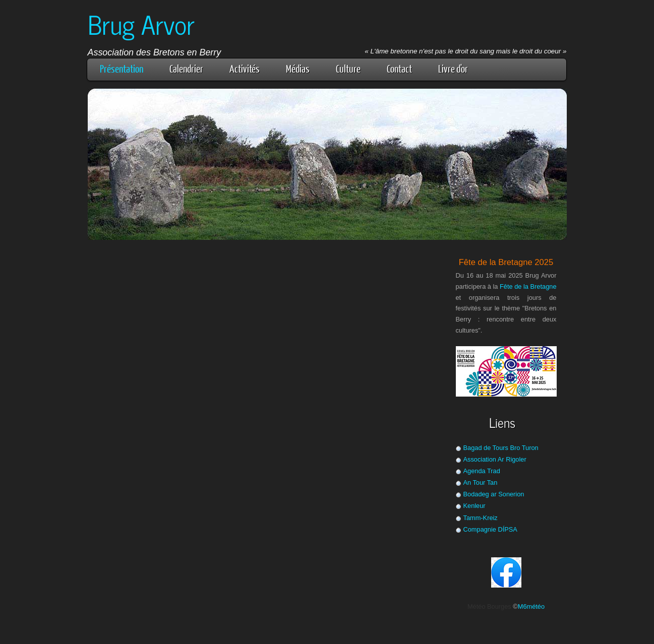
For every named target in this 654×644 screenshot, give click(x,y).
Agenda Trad (482, 471)
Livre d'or (453, 68)
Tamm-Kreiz (481, 518)
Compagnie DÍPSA (490, 529)
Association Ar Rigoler (495, 459)
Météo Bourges (489, 606)
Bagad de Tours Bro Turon (501, 448)
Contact (399, 68)
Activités (245, 68)
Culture (348, 68)
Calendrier (186, 68)
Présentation (122, 68)
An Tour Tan (481, 482)
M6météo (531, 606)
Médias (298, 68)
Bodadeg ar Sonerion (494, 494)
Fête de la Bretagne (528, 286)
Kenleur (474, 506)
